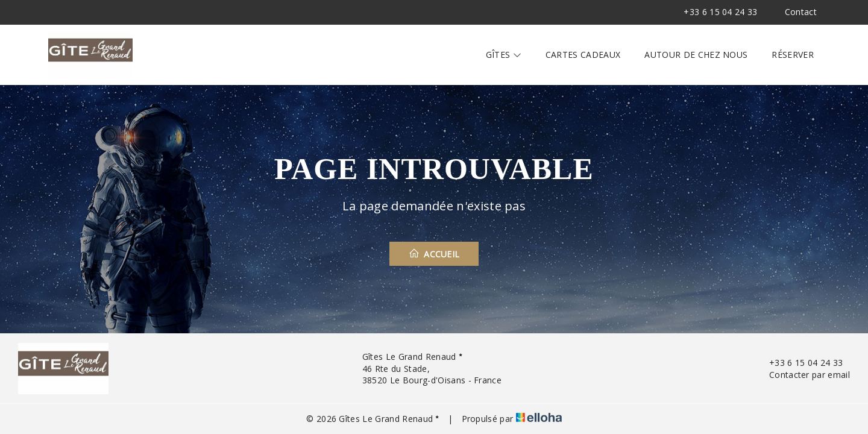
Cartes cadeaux (583, 55)
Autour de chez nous (696, 55)
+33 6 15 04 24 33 (799, 363)
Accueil (434, 254)
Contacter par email (803, 375)
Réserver (793, 55)
